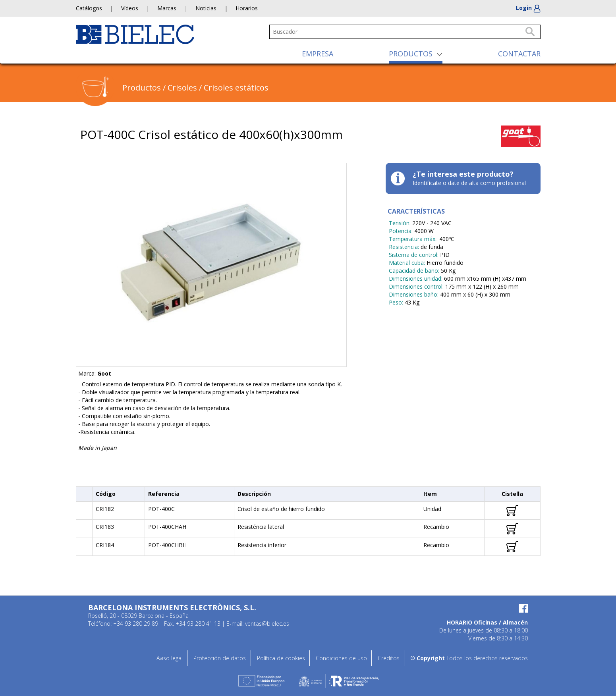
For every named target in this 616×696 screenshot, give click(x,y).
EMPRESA (318, 54)
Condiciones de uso (341, 658)
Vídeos (130, 8)
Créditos (389, 658)
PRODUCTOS (411, 54)
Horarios (247, 8)
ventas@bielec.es (267, 624)
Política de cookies (281, 658)
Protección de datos (220, 658)
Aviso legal (170, 658)
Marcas (167, 8)
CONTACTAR (519, 54)
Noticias (206, 8)
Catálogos (89, 8)
